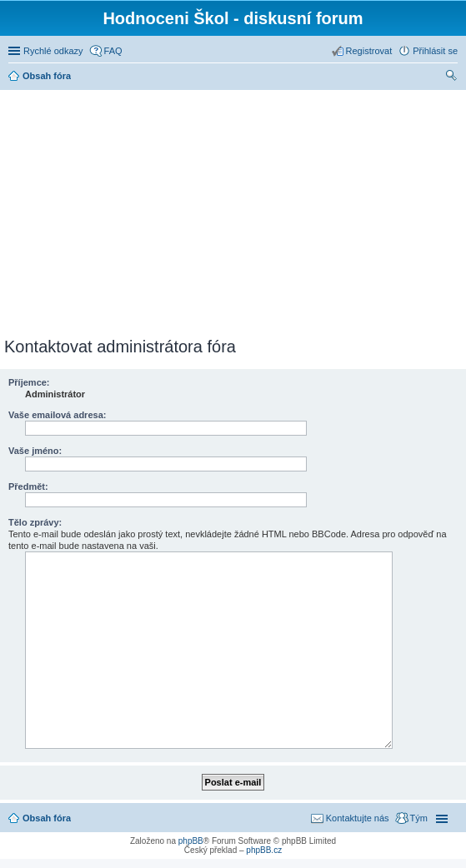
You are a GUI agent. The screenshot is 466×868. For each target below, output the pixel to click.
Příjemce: (29, 382)
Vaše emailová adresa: (57, 415)
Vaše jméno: (35, 451)
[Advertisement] (235, 211)
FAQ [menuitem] (113, 51)
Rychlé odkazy (53, 51)
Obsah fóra (47, 818)
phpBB (191, 841)
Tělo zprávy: (35, 522)
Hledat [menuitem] (451, 77)
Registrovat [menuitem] (369, 51)
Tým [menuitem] (419, 818)
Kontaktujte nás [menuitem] (358, 818)
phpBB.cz (264, 850)
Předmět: (28, 486)
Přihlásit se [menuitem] (435, 51)
